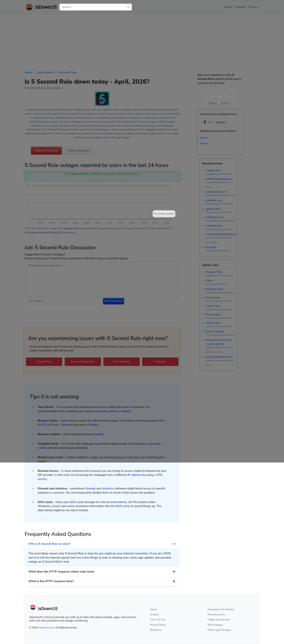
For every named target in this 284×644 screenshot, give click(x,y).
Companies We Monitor (221, 609)
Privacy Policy (158, 625)
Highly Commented (219, 620)
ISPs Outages (215, 625)
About (154, 609)
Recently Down (216, 615)
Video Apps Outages (219, 630)
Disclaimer (156, 630)
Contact (154, 615)
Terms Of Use (158, 620)
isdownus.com (46, 628)
